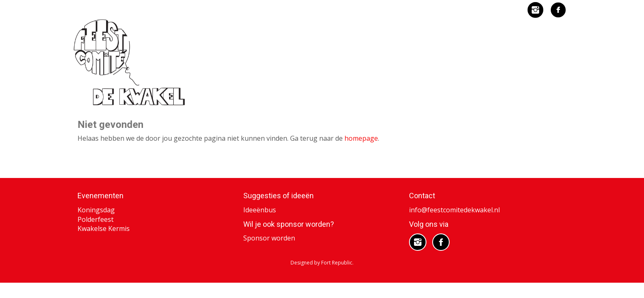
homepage (361, 138)
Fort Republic (337, 262)
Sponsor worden (269, 238)
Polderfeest (96, 219)
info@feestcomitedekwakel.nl (454, 209)
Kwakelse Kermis (104, 228)
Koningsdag (96, 209)
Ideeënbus (260, 209)
